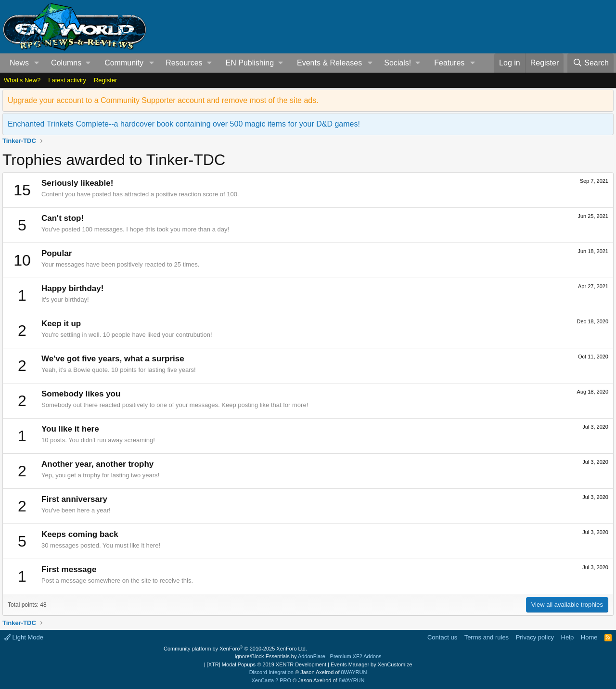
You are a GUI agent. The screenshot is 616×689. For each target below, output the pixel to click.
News (19, 63)
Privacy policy (535, 637)
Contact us (442, 637)
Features (449, 63)
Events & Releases (329, 63)
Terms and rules (487, 637)
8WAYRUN (354, 672)
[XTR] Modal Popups (267, 664)
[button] (37, 63)
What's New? (22, 80)
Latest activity (67, 80)
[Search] (590, 63)
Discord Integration (271, 672)
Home (589, 637)
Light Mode (24, 637)
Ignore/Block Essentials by (308, 656)
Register (105, 80)
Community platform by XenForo (235, 649)
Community (124, 63)
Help (568, 637)
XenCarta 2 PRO (272, 680)
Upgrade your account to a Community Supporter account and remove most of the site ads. (163, 100)
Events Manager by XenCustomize (371, 664)
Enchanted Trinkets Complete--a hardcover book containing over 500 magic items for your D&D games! (184, 124)
